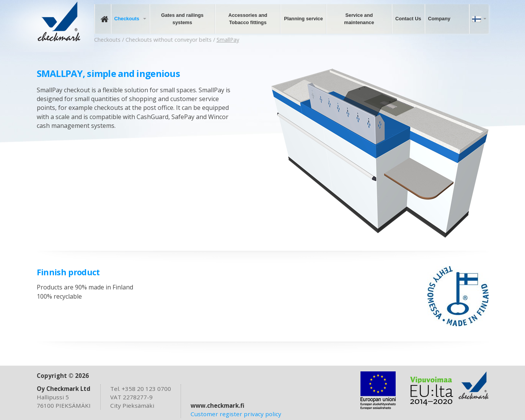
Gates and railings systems (182, 19)
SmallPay (228, 40)
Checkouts (127, 19)
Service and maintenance (359, 19)
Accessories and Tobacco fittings (248, 19)
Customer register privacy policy (236, 414)
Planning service (303, 19)
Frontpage (103, 19)
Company (439, 19)
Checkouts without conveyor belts (169, 40)
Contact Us (408, 19)
